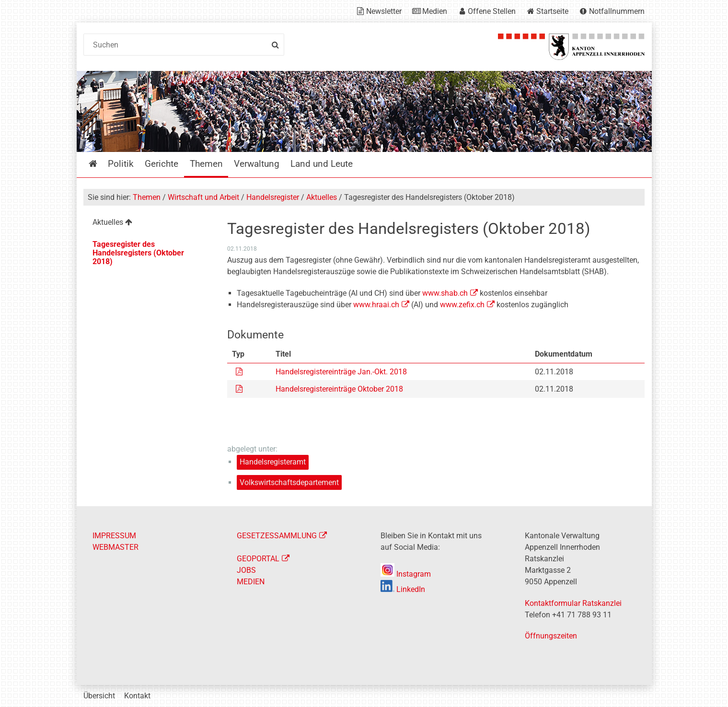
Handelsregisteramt (273, 462)
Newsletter (384, 11)
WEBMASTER (116, 547)
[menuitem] (148, 224)
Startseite (552, 11)
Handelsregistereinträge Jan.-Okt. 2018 (341, 372)
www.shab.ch (445, 293)
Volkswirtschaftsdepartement (289, 482)
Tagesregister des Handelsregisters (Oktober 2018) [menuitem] (138, 253)
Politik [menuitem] (121, 164)
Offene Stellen (492, 11)
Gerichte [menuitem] (162, 164)
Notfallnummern (617, 11)
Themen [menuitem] (206, 164)
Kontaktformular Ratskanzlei (573, 603)
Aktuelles (322, 197)
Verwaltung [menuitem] (257, 164)
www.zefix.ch (462, 305)
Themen (147, 197)
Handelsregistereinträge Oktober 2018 (339, 389)
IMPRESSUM (114, 536)
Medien (435, 11)
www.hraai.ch (376, 305)
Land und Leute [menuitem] (322, 164)
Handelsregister (273, 197)
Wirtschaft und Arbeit (203, 197)
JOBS (246, 570)
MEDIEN (251, 582)
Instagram (406, 574)
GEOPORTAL (258, 559)
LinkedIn (403, 589)
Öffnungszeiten (551, 636)
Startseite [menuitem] (100, 164)
